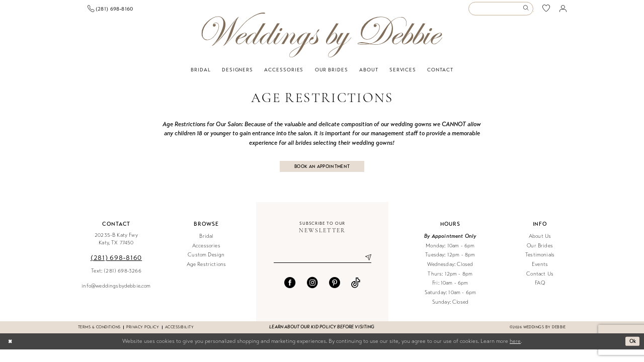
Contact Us (540, 280)
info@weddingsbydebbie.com (116, 292)
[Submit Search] (527, 11)
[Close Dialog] (11, 347)
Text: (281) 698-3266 (116, 277)
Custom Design (206, 261)
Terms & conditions (99, 333)
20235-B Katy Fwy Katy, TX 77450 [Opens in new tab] (116, 245)
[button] (563, 11)
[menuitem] (115, 11)
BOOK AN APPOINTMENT (322, 171)
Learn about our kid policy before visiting (322, 333)
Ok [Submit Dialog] (632, 347)
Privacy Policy (143, 333)
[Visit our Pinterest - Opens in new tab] (335, 290)
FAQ (540, 289)
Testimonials (540, 261)
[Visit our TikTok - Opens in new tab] (356, 290)
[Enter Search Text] (501, 11)
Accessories (206, 252)
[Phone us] (184, 11)
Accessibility (179, 333)
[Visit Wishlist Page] (546, 11)
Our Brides (540, 252)
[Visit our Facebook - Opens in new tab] (290, 290)
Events (540, 270)
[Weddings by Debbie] (322, 40)
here (515, 347)
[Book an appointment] (115, 11)
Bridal (206, 242)
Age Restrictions (207, 270)
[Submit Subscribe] (364, 264)
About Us (540, 242)
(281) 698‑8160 (116, 264)
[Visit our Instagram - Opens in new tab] (312, 290)
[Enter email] (323, 264)
